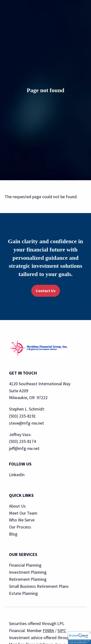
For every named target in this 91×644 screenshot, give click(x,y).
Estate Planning (23, 593)
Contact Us (46, 291)
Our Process (20, 527)
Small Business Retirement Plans (39, 586)
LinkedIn (17, 475)
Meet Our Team (23, 513)
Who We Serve (22, 520)
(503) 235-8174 (22, 441)
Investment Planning (28, 572)
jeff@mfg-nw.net (24, 448)
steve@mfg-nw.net (26, 423)
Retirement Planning (28, 579)
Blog (13, 534)
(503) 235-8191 (22, 416)
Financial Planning (25, 565)
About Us (17, 506)
